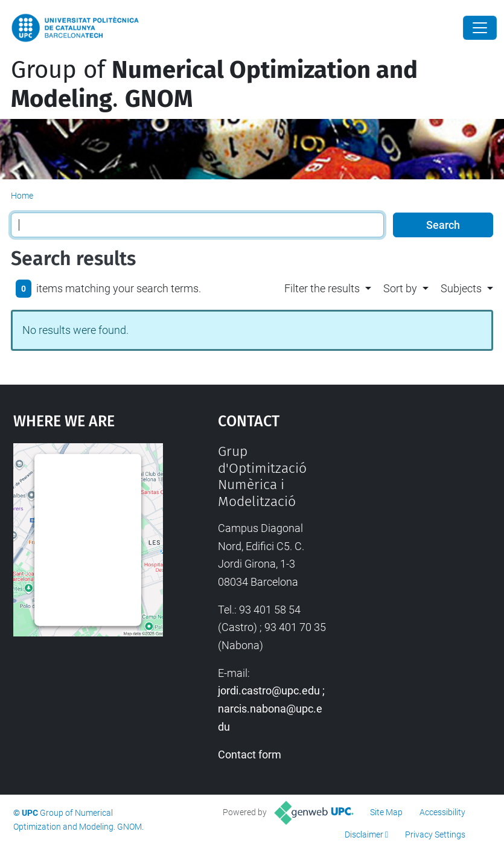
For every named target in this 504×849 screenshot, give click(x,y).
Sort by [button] (400, 288)
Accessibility (442, 812)
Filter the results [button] (322, 288)
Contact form (250, 754)
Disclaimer (364, 835)
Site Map (386, 812)
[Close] (480, 28)
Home (22, 196)
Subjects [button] (461, 288)
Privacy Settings (435, 835)
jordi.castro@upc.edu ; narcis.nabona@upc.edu (271, 708)
